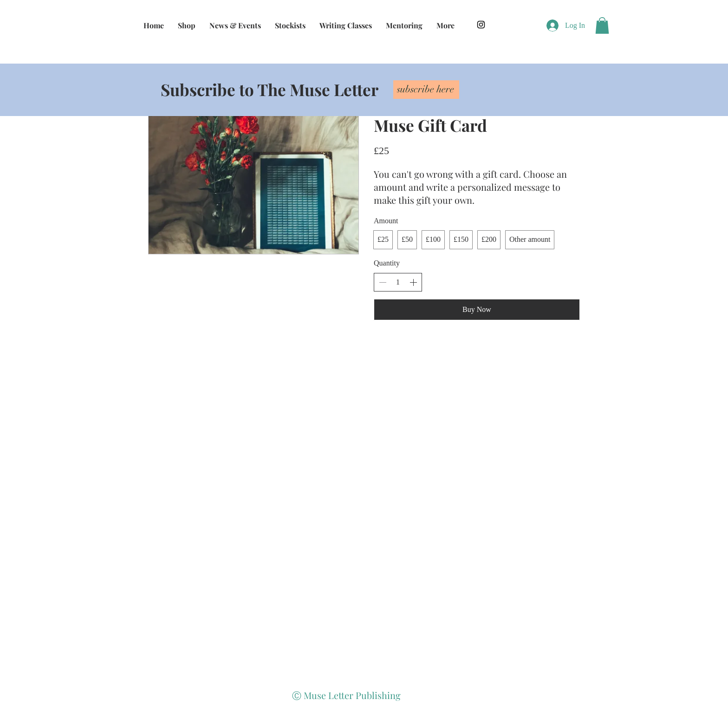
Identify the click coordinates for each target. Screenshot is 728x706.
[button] (602, 26)
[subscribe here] (426, 90)
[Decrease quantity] (383, 282)
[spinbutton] (398, 282)
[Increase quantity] (413, 282)
